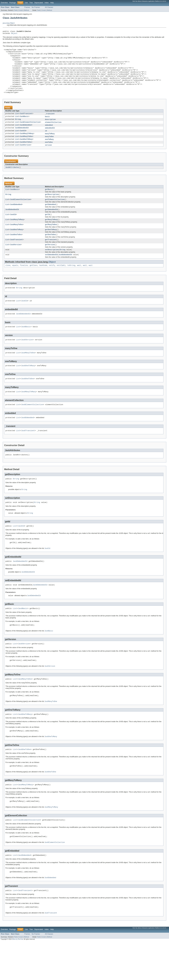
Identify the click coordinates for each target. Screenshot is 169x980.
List (17, 124)
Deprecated (39, 3)
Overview (4, 3)
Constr (21, 10)
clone (8, 281)
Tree (31, 3)
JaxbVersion (25, 157)
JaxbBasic (24, 127)
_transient (50, 124)
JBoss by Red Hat (17, 978)
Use (26, 3)
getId (47, 228)
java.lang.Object (9, 23)
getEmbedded (50, 217)
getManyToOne (51, 239)
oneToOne (49, 154)
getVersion (50, 260)
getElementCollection (55, 212)
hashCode (43, 281)
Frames (27, 7)
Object (14, 34)
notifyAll (61, 281)
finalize (24, 281)
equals (15, 281)
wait (79, 281)
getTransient (51, 254)
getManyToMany (51, 233)
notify (52, 281)
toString (71, 281)
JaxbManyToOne (26, 148)
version (48, 157)
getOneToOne (50, 249)
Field (16, 10)
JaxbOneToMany (26, 151)
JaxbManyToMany (27, 145)
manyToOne (49, 148)
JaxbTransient (26, 124)
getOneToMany (51, 244)
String (18, 130)
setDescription (52, 265)
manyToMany (50, 145)
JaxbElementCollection (30, 133)
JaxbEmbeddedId (22, 139)
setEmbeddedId (51, 270)
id (46, 142)
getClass (34, 281)
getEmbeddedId (51, 223)
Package (13, 3)
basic (47, 127)
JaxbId (23, 142)
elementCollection (53, 133)
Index (47, 3)
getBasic (49, 202)
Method (26, 10)
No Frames (36, 7)
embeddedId (50, 139)
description (50, 130)
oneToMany (49, 151)
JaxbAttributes (12, 179)
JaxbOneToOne (26, 154)
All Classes (49, 7)
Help (52, 3)
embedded (49, 136)
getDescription (52, 207)
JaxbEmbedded (26, 136)
